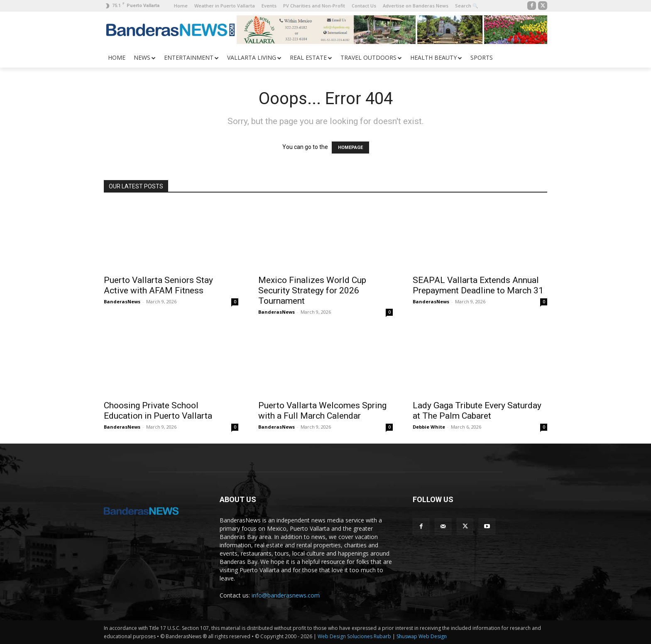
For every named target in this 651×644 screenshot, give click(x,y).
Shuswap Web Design (422, 636)
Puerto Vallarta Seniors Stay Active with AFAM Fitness (158, 285)
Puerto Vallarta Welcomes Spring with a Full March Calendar (322, 411)
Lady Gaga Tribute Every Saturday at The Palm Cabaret (477, 411)
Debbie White (429, 427)
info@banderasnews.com (286, 595)
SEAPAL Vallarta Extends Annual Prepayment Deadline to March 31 (478, 285)
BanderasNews (122, 301)
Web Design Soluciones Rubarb (354, 636)
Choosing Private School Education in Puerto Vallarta (158, 411)
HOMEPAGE (350, 148)
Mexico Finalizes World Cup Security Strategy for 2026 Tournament (312, 290)
